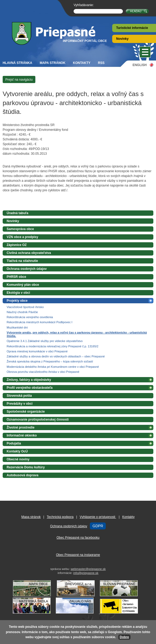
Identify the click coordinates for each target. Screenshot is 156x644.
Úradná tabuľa (17, 213)
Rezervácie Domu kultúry (26, 467)
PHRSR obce (16, 277)
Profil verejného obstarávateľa (30, 388)
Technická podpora (60, 517)
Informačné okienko (22, 435)
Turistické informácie (132, 28)
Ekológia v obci (18, 293)
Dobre (125, 637)
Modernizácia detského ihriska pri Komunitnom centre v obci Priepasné (53, 367)
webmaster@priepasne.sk (88, 569)
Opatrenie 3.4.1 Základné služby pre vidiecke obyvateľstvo (45, 341)
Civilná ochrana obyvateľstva (29, 253)
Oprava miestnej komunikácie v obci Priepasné (37, 351)
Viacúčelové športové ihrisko (25, 307)
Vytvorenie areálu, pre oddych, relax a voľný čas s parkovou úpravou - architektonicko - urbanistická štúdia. (77, 334)
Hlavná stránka (17, 63)
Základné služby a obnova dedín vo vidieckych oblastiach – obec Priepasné (56, 356)
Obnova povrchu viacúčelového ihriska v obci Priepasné (43, 372)
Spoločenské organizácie (26, 412)
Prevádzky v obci (20, 404)
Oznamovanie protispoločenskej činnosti (38, 420)
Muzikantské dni (17, 327)
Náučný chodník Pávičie (22, 312)
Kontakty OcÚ (17, 451)
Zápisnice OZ (17, 245)
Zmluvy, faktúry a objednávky (29, 380)
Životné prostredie (21, 427)
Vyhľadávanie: (84, 5)
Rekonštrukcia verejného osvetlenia (30, 317)
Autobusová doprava (22, 475)
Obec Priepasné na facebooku (78, 538)
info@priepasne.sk (86, 573)
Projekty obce (17, 301)
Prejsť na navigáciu (19, 80)
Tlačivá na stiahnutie (22, 261)
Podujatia (14, 443)
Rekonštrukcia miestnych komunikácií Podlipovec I (39, 322)
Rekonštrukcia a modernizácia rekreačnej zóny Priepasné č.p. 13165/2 (52, 346)
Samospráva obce (20, 229)
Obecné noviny (18, 459)
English (140, 65)
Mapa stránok (52, 63)
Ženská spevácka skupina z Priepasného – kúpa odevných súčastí (50, 361)
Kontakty (82, 63)
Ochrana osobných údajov (27, 269)
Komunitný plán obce (23, 285)
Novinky (122, 39)
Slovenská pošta (19, 396)
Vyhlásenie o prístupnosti (98, 517)
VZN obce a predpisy (22, 237)
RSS (101, 63)
